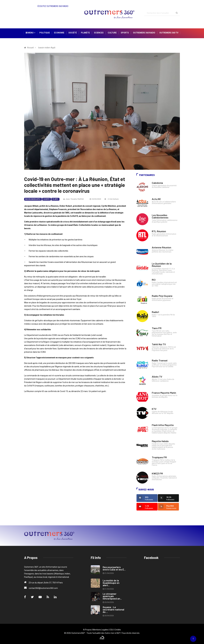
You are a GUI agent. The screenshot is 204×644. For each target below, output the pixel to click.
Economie (59, 33)
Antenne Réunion (161, 247)
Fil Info (55, 199)
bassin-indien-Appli (33, 199)
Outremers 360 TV (169, 33)
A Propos (87, 630)
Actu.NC (156, 199)
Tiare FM (157, 328)
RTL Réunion (159, 231)
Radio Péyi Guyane (162, 296)
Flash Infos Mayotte (163, 425)
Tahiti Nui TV (159, 344)
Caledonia (157, 183)
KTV (154, 409)
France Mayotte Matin (164, 393)
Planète (85, 33)
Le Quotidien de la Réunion (162, 265)
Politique (45, 33)
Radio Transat (160, 360)
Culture (112, 33)
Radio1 (155, 312)
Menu (30, 33)
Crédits (118, 630)
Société (73, 33)
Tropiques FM (159, 457)
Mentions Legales (100, 630)
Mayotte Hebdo (160, 441)
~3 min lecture (111, 199)
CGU (111, 630)
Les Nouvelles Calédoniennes (160, 216)
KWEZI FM (157, 473)
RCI (154, 280)
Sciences (99, 33)
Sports (125, 33)
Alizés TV (157, 377)
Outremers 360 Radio (144, 33)
